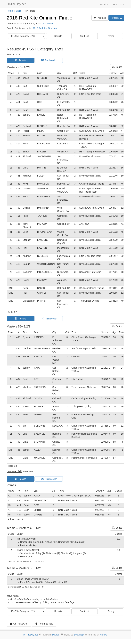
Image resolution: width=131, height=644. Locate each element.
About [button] (104, 4)
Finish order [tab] (49, 60)
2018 (19, 11)
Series (117, 67)
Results (58, 36)
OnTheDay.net (17, 4)
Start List (85, 36)
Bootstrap (79, 635)
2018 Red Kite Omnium (45, 28)
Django (56, 635)
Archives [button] (119, 4)
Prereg (111, 36)
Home (10, 11)
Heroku (104, 635)
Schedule (48, 24)
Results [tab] (21, 60)
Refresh (116, 18)
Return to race (44, 624)
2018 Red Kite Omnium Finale (40, 18)
